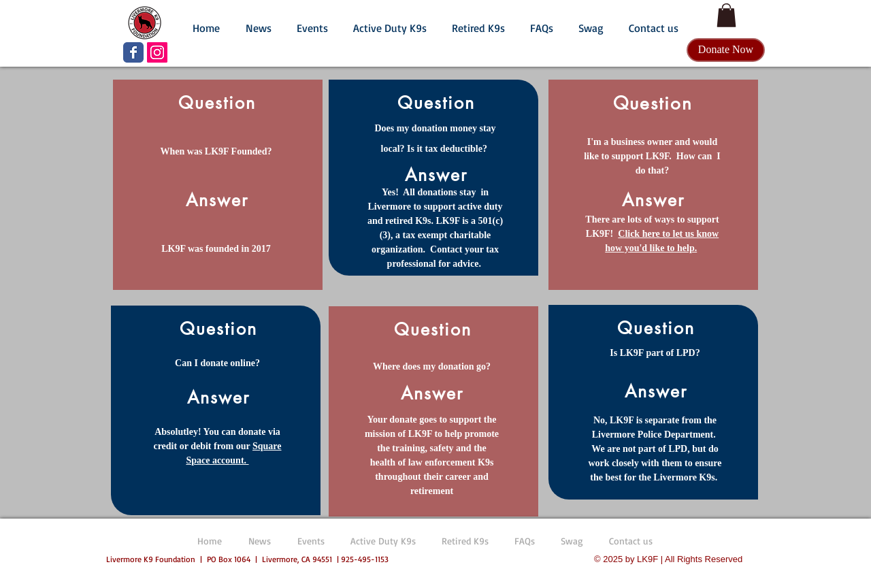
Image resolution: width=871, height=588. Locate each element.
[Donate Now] (726, 50)
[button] (258, 22)
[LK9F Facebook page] (133, 52)
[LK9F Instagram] (157, 52)
